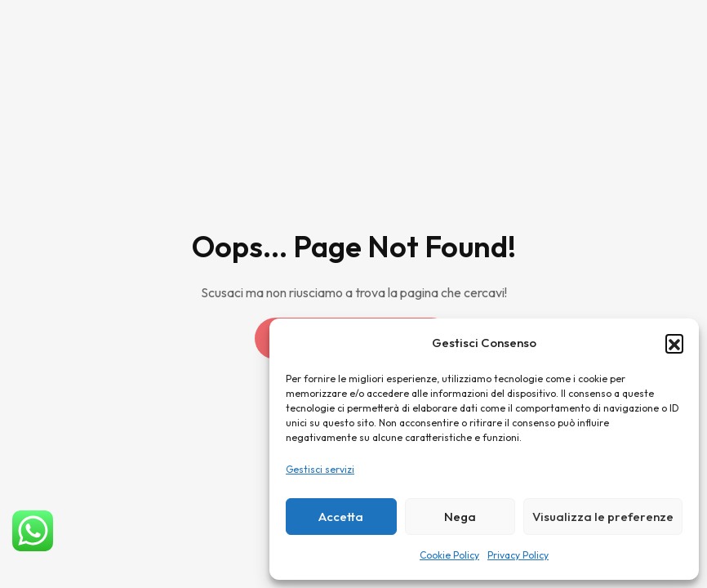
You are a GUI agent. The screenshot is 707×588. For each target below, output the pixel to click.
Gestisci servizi (320, 469)
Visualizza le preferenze (603, 517)
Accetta (341, 517)
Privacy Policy (518, 555)
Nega (460, 517)
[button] (674, 343)
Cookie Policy (449, 555)
